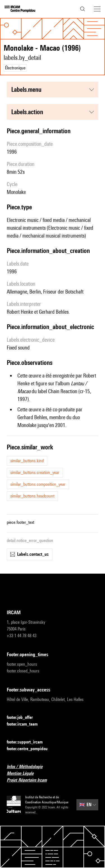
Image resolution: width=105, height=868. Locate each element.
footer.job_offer (23, 718)
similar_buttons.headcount (32, 496)
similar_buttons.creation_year (35, 472)
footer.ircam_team (25, 724)
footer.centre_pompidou (31, 749)
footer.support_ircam (28, 742)
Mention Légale (24, 774)
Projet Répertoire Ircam (30, 780)
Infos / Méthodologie (28, 767)
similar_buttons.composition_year (38, 484)
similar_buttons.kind (27, 461)
